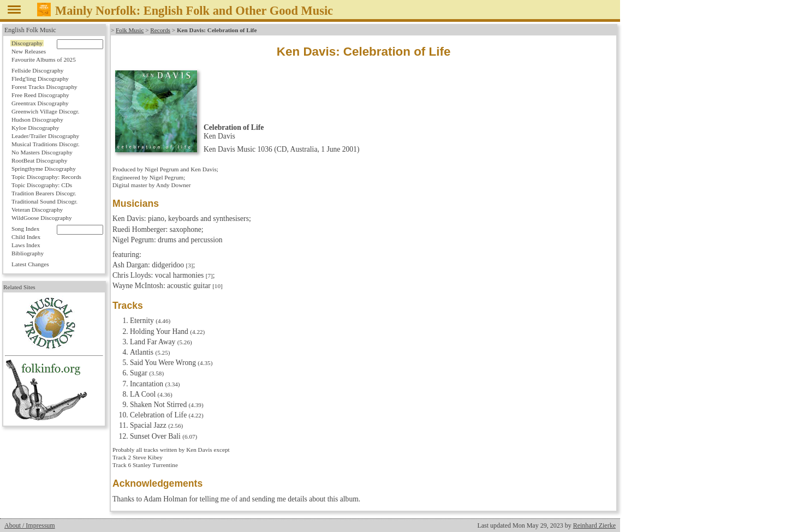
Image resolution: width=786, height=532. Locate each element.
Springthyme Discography (44, 169)
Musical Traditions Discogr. (46, 144)
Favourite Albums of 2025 (44, 59)
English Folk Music (30, 30)
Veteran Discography (37, 210)
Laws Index (26, 245)
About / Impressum (30, 525)
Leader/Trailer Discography (45, 136)
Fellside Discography (37, 70)
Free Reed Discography (40, 95)
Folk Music (130, 30)
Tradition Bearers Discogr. (44, 193)
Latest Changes (30, 264)
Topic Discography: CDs (42, 185)
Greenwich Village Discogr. (45, 111)
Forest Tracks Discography (44, 87)
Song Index (25, 229)
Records (160, 30)
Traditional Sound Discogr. (44, 201)
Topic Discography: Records (46, 177)
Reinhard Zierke (594, 525)
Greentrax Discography (40, 103)
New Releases (29, 51)
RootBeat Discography (39, 160)
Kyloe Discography (35, 128)
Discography (27, 43)
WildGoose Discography (41, 218)
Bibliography (28, 253)
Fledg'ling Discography (40, 79)
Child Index (26, 237)
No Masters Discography (42, 152)
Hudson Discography (37, 119)
